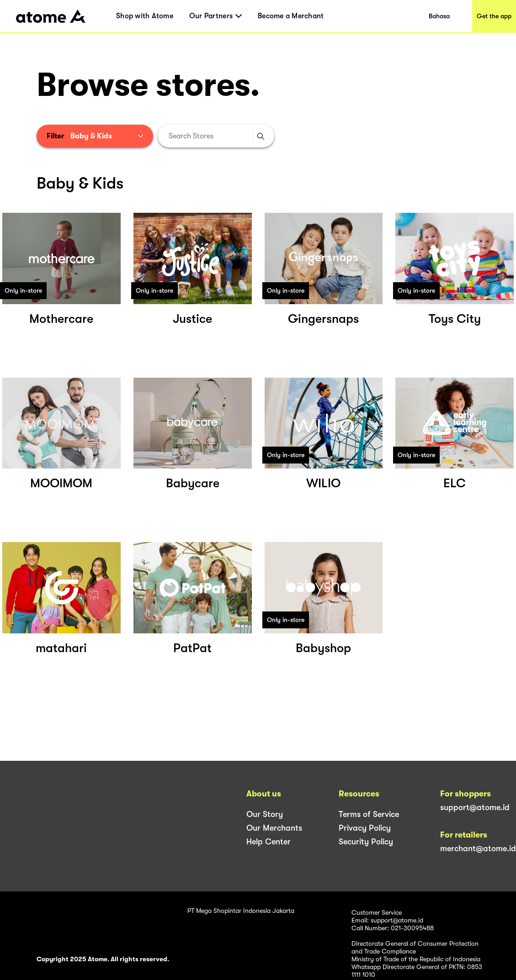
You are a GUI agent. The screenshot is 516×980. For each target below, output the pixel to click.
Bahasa (439, 16)
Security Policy (366, 842)
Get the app (494, 16)
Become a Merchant (291, 16)
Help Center (269, 842)
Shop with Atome (145, 16)
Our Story (265, 814)
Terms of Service (369, 814)
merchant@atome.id (478, 848)
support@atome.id (475, 807)
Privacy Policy (365, 828)
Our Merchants (274, 828)
